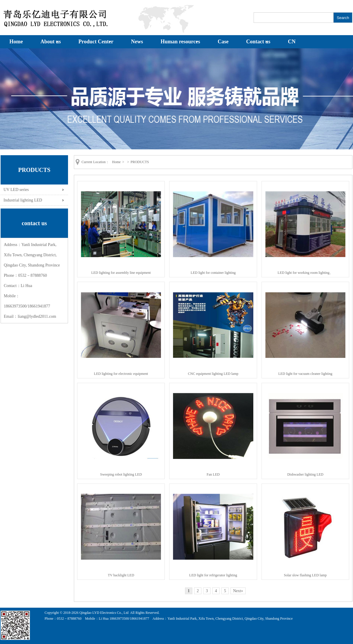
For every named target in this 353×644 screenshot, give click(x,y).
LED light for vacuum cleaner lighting (305, 374)
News (137, 42)
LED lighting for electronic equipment (121, 374)
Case (223, 42)
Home (16, 42)
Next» (238, 591)
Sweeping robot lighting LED (121, 474)
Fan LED (213, 474)
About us (51, 42)
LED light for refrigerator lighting (213, 575)
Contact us (258, 42)
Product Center (96, 42)
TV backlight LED (121, 575)
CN (292, 42)
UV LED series (16, 189)
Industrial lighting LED (23, 200)
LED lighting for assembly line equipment (121, 273)
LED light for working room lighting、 (305, 273)
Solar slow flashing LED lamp (305, 575)
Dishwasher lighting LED (305, 474)
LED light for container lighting (213, 273)
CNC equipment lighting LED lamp (213, 374)
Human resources (180, 42)
